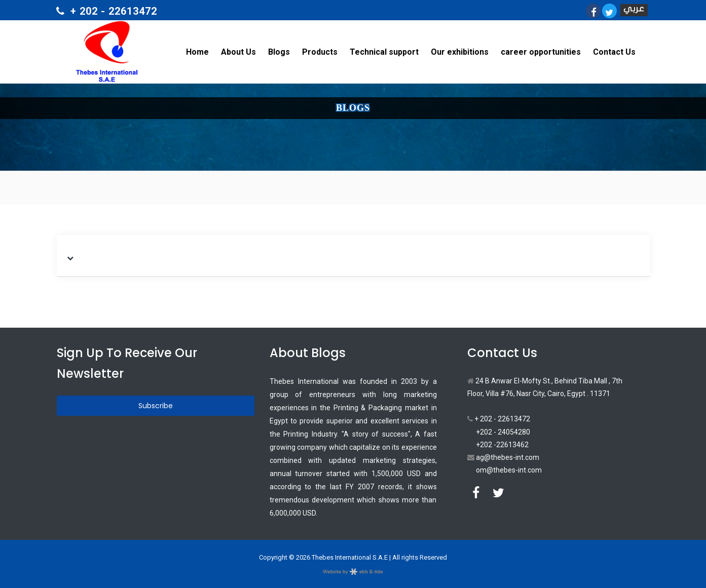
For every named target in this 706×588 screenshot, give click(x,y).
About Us (238, 52)
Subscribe (156, 406)
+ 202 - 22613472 (499, 419)
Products (320, 52)
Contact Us (614, 52)
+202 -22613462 (502, 445)
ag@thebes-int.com (503, 457)
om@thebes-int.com (509, 470)
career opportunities (541, 52)
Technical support (384, 52)
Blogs (279, 52)
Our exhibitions (460, 52)
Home (197, 52)
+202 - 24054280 (503, 432)
